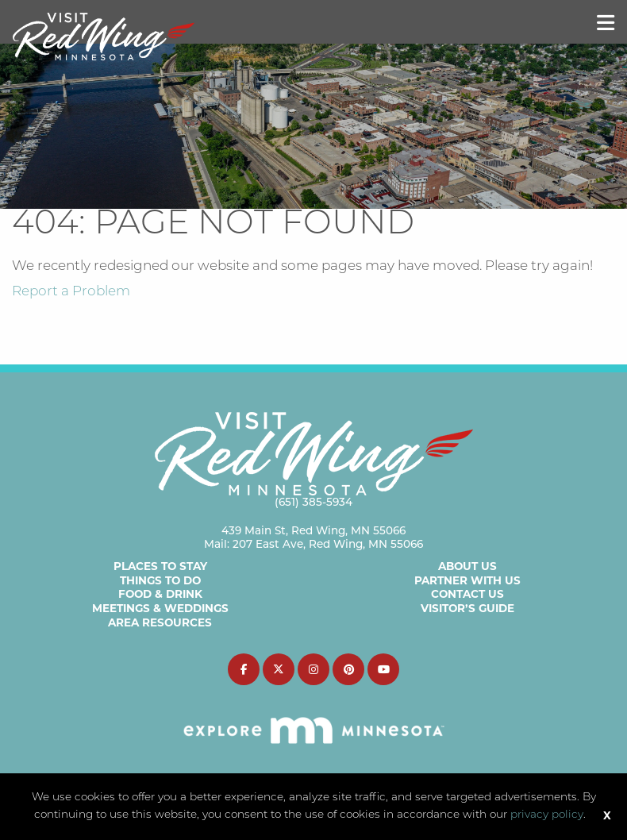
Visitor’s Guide (467, 608)
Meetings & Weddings (160, 608)
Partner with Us (467, 580)
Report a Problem (71, 292)
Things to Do (160, 580)
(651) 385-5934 (313, 502)
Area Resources (160, 622)
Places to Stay (160, 566)
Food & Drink (160, 594)
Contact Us (467, 594)
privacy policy (547, 815)
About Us (467, 566)
